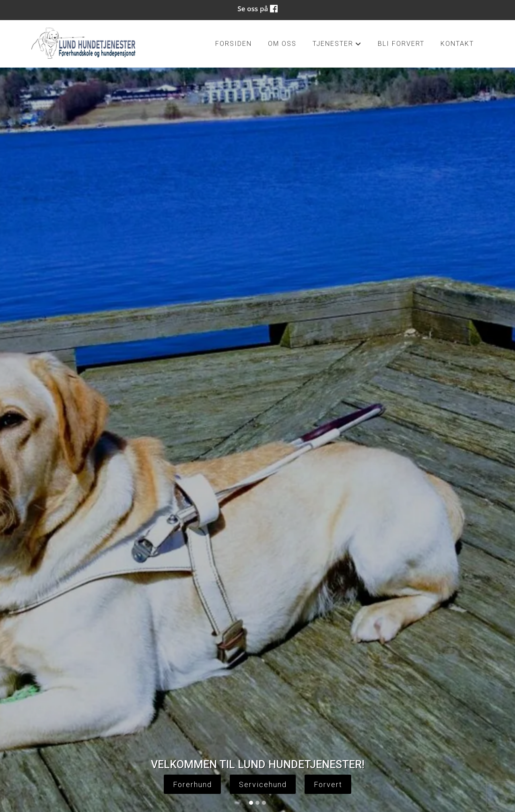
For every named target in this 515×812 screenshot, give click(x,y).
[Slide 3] (264, 803)
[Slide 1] (251, 803)
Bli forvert (401, 44)
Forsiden (234, 44)
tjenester (337, 46)
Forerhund (193, 784)
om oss (282, 44)
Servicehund (263, 784)
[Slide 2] (257, 803)
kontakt (457, 44)
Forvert (328, 784)
